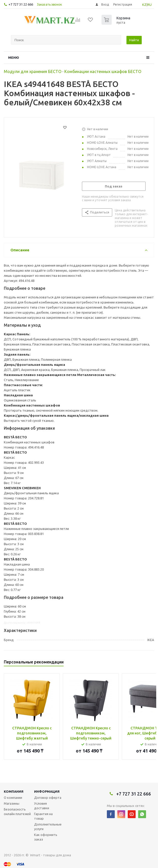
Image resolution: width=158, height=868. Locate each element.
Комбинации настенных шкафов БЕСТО (103, 71)
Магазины (12, 803)
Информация (47, 791)
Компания (14, 791)
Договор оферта (48, 798)
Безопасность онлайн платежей (17, 812)
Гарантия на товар (43, 816)
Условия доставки (42, 806)
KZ (144, 5)
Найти (134, 40)
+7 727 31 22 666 (21, 4)
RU (149, 5)
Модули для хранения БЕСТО (33, 71)
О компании (13, 798)
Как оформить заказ (46, 837)
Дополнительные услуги (48, 827)
